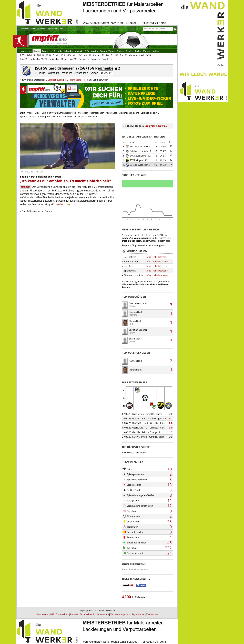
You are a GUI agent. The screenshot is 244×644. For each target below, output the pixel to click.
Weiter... (60, 204)
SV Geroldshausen (54, 80)
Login (61, 29)
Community (48, 113)
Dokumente (61, 113)
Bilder (37, 113)
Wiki (84, 116)
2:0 (171, 414)
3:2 (171, 418)
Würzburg (25, 29)
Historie (72, 113)
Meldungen (124, 113)
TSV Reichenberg (73, 80)
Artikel (30, 113)
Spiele (144, 113)
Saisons (135, 113)
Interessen (83, 113)
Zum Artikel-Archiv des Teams (37, 211)
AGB (52, 614)
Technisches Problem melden (94, 614)
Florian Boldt (135, 321)
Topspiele (51, 116)
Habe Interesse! (160, 257)
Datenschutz (62, 614)
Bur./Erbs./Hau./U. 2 (140, 146)
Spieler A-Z (154, 113)
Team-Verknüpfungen (97, 80)
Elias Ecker (134, 339)
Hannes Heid (135, 312)
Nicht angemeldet (38, 29)
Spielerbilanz (26, 116)
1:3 (171, 432)
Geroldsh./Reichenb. (140, 165)
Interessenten (97, 113)
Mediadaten (152, 614)
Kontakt (74, 614)
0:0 (171, 423)
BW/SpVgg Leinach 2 (140, 156)
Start (23, 113)
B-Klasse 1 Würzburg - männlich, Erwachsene (61, 73)
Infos (148, 257)
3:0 (171, 428)
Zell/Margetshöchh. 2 (141, 151)
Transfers (68, 116)
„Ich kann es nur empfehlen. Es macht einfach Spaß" (65, 181)
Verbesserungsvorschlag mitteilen (127, 614)
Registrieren (52, 29)
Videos (77, 116)
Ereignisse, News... (156, 126)
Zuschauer (93, 116)
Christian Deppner (138, 330)
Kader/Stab (111, 113)
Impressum (43, 614)
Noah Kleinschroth (138, 303)
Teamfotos (39, 116)
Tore (59, 116)
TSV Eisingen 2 (137, 160)
